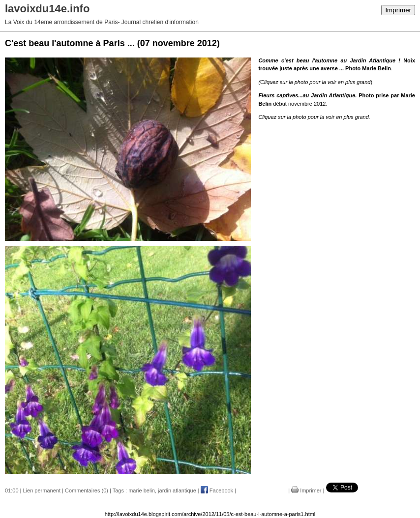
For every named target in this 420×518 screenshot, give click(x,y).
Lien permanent (42, 490)
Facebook (217, 490)
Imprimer (398, 10)
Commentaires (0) (87, 490)
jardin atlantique (177, 490)
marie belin (142, 490)
